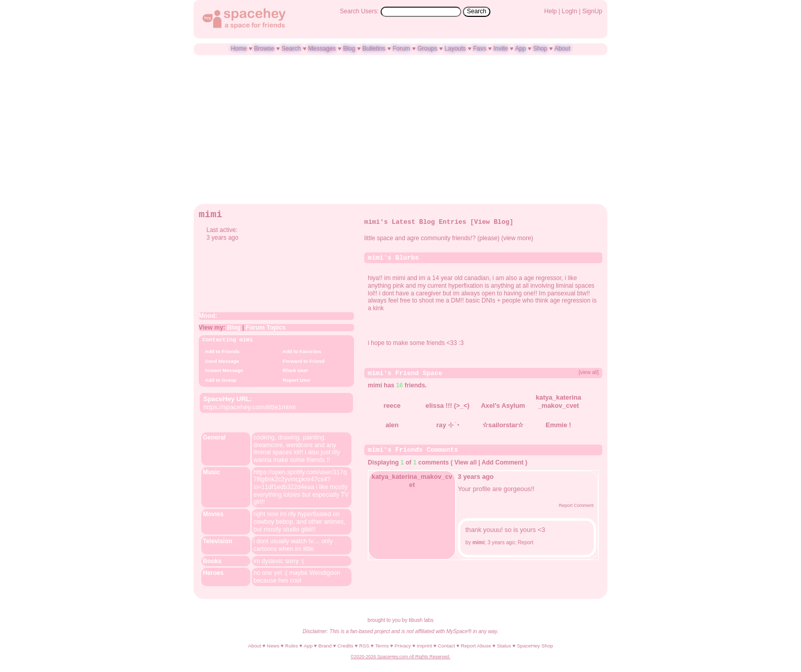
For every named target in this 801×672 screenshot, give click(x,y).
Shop (540, 49)
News (273, 645)
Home (239, 49)
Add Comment (503, 461)
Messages (322, 49)
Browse (264, 49)
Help (550, 11)
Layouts (455, 49)
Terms (382, 645)
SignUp (592, 11)
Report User (295, 380)
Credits (346, 645)
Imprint (425, 645)
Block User (294, 370)
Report (525, 541)
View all (465, 461)
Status (504, 645)
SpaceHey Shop (535, 645)
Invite (501, 49)
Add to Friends (221, 351)
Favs (480, 49)
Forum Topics (266, 328)
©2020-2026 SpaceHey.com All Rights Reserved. (400, 656)
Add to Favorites (301, 351)
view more (517, 238)
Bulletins (374, 49)
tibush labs (421, 620)
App (520, 49)
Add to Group (219, 380)
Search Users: (359, 11)
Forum (401, 49)
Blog (349, 49)
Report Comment (572, 504)
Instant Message (223, 370)
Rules (291, 645)
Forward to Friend (302, 361)
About (562, 49)
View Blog (492, 222)
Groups (427, 49)
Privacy (403, 645)
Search (477, 11)
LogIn (570, 11)
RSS (364, 645)
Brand (325, 645)
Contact (446, 645)
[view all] (589, 372)
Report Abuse (476, 645)
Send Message (221, 361)
